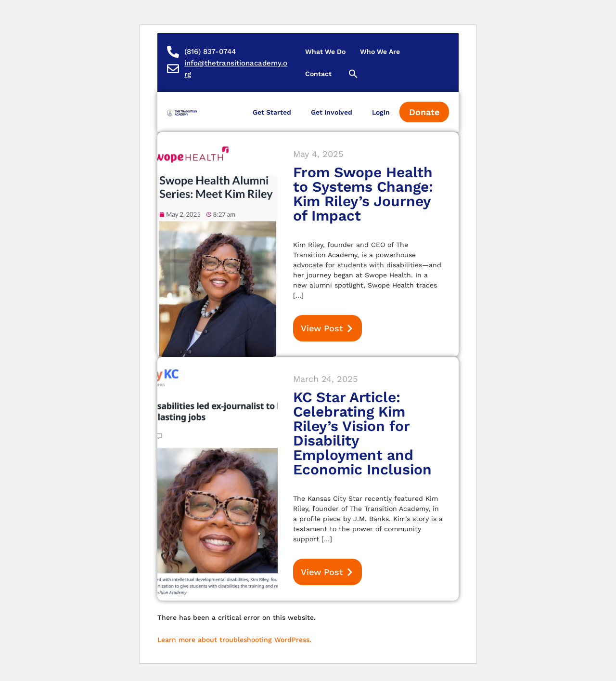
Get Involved (332, 112)
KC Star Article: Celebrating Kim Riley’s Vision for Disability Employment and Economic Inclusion (362, 433)
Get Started (272, 112)
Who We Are (380, 52)
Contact (318, 74)
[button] (353, 74)
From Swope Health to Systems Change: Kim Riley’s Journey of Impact (363, 194)
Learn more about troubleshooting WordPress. (234, 640)
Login (381, 112)
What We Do (325, 52)
